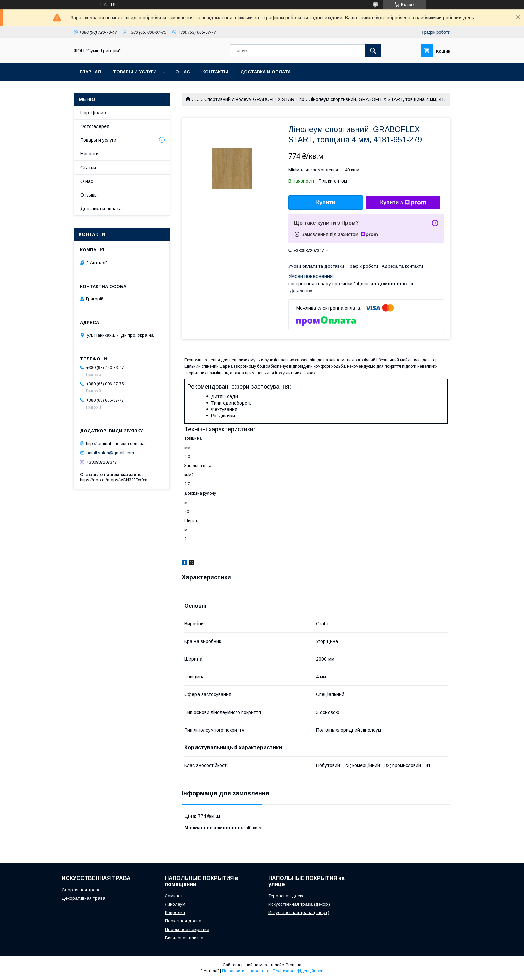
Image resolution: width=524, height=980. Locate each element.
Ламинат (174, 896)
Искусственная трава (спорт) (299, 913)
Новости (89, 154)
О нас (183, 72)
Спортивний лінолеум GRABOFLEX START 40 (254, 99)
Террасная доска (287, 896)
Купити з (403, 203)
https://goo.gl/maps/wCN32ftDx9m (114, 480)
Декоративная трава (84, 898)
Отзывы (89, 195)
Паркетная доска (183, 921)
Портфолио (93, 113)
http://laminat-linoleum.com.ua (115, 443)
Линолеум (175, 904)
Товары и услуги (135, 72)
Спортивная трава (81, 890)
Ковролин (175, 913)
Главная (90, 72)
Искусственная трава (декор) (299, 904)
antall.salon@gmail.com (110, 453)
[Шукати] (373, 51)
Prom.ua (294, 965)
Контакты (215, 72)
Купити (326, 202)
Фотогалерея (95, 126)
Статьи (88, 168)
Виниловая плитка (184, 938)
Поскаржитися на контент (246, 971)
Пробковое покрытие (187, 929)
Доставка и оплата (266, 72)
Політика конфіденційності (298, 971)
